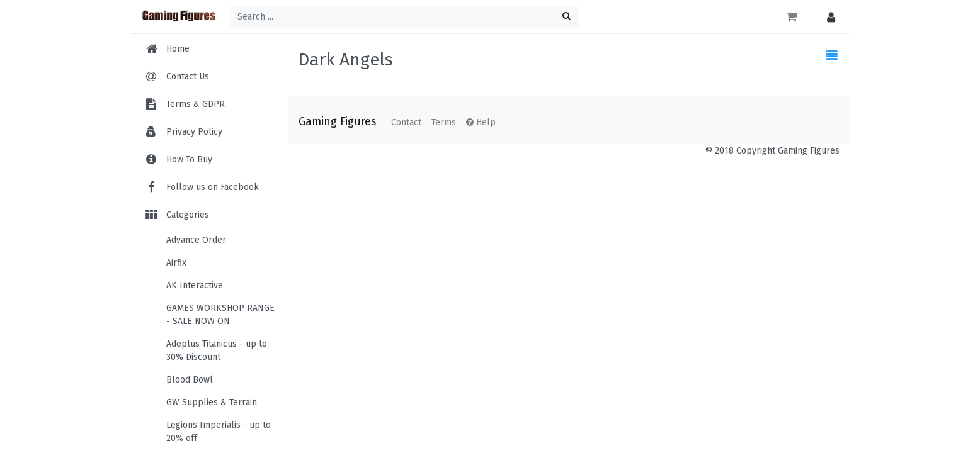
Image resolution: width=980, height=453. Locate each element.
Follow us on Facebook (201, 187)
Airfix (176, 263)
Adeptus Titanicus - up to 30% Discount (217, 350)
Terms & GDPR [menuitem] (196, 104)
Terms (444, 122)
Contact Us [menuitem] (188, 76)
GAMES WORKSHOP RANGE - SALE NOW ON (220, 315)
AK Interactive (195, 285)
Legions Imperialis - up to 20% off (219, 432)
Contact (406, 122)
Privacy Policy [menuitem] (194, 132)
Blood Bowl (190, 380)
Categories (176, 215)
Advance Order (196, 240)
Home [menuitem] (178, 49)
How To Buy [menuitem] (189, 159)
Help (481, 122)
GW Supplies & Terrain (212, 402)
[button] (828, 17)
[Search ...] (404, 17)
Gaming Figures (337, 122)
